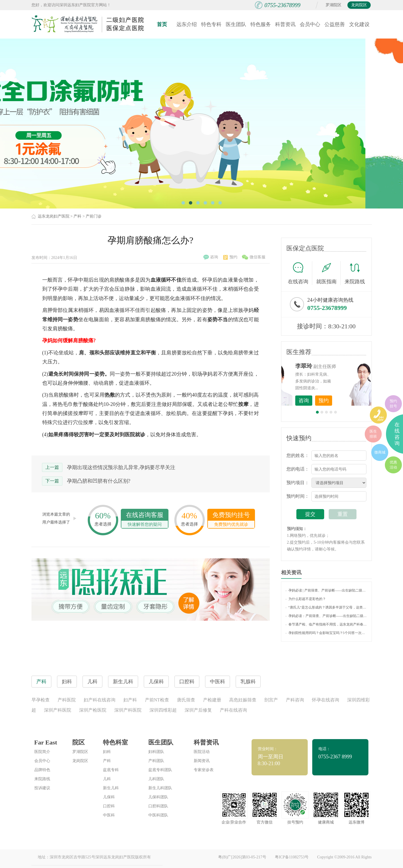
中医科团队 (158, 815)
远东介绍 (187, 24)
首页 (162, 24)
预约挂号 (393, 404)
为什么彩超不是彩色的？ (306, 599)
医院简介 (42, 752)
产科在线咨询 (233, 710)
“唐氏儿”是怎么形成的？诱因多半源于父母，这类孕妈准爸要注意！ (326, 607)
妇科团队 (156, 752)
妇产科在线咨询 (100, 700)
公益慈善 (335, 24)
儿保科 (109, 797)
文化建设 (359, 24)
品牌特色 (42, 770)
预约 (230, 257)
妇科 (107, 752)
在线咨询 (300, 273)
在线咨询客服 (145, 520)
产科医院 (67, 700)
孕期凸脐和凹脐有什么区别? (99, 481)
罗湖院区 (334, 5)
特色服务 (261, 24)
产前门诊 (94, 216)
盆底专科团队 (160, 770)
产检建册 (212, 700)
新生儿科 (111, 788)
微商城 (380, 452)
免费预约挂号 (231, 520)
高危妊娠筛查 (243, 700)
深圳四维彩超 (163, 710)
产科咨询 (295, 700)
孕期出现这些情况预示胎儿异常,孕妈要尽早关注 (121, 467)
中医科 (109, 815)
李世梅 (335, 366)
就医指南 (328, 273)
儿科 (107, 779)
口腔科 (109, 806)
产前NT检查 (157, 700)
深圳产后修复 (198, 710)
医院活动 (202, 752)
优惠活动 (393, 465)
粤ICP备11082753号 (292, 857)
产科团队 (156, 761)
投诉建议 (42, 788)
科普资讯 (285, 24)
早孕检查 (41, 700)
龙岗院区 (359, 5)
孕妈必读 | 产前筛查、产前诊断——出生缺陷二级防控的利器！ (326, 590)
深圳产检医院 (93, 710)
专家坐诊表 (204, 770)
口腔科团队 (158, 806)
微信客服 (254, 257)
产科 (77, 216)
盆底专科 (111, 770)
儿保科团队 (158, 797)
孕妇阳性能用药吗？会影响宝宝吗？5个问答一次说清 (326, 633)
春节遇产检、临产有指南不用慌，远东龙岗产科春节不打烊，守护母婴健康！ (326, 624)
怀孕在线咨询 (326, 700)
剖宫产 (271, 700)
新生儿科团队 (160, 788)
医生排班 (373, 434)
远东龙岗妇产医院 (54, 216)
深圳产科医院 (58, 710)
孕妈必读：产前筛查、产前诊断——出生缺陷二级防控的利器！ (326, 616)
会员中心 (310, 24)
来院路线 (355, 274)
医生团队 (236, 24)
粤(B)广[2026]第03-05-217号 (242, 857)
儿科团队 (156, 779)
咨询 (211, 257)
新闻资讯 (202, 761)
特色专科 (211, 24)
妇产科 (130, 700)
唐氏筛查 (186, 700)
